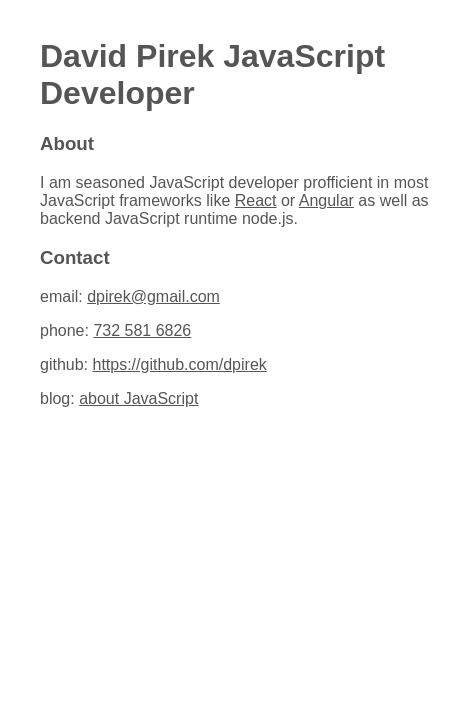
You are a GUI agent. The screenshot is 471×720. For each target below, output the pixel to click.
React (256, 200)
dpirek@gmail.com (153, 296)
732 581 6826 (142, 330)
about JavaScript (138, 398)
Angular (326, 200)
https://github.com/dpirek (179, 364)
